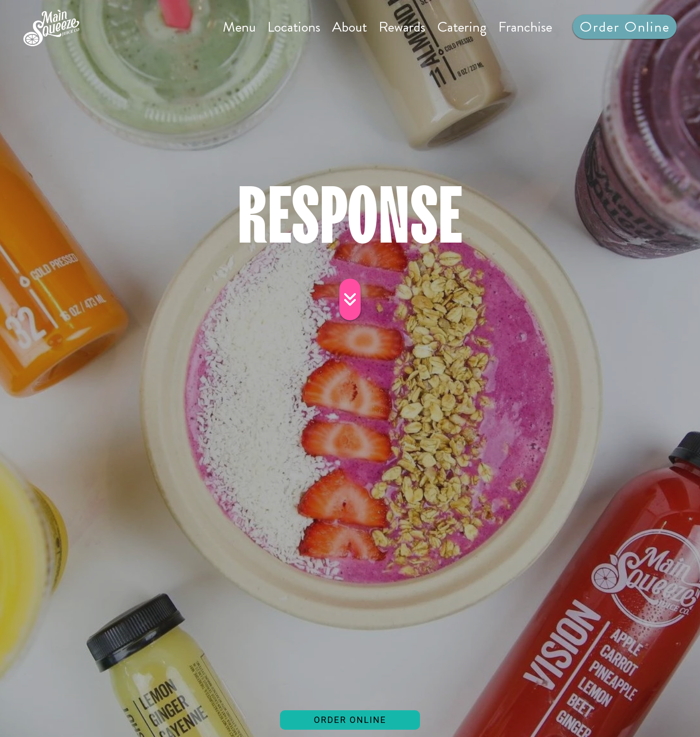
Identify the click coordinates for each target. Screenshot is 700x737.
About (350, 27)
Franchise (525, 27)
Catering (462, 27)
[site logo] (51, 28)
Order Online (628, 26)
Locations (294, 27)
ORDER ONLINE (367, 722)
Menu (239, 27)
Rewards (402, 27)
